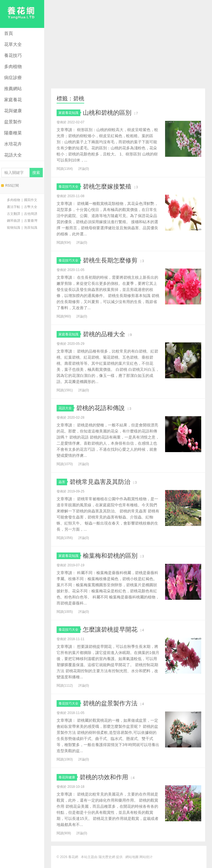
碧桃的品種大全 (104, 334)
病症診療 (13, 78)
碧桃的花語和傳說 (100, 408)
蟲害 (63, 482)
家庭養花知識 (69, 113)
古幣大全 (31, 207)
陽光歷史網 (107, 857)
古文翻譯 (14, 214)
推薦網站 (13, 89)
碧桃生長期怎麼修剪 (110, 260)
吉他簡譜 (31, 214)
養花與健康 (68, 777)
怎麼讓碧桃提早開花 (110, 630)
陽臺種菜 (13, 133)
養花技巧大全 (69, 187)
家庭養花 (13, 100)
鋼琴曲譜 (14, 221)
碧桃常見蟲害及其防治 (100, 482)
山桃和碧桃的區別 (107, 113)
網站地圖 (132, 857)
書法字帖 (14, 207)
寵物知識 (14, 228)
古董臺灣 (31, 221)
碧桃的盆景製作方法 (110, 703)
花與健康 (13, 111)
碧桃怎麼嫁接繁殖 (107, 187)
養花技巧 (13, 55)
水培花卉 (13, 144)
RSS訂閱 (10, 186)
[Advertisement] (128, 44)
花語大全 (13, 155)
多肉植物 (13, 67)
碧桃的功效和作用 (104, 777)
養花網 (22, 14)
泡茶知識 (31, 228)
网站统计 (146, 857)
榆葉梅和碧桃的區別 (110, 556)
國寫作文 (31, 200)
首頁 (9, 33)
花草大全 (13, 44)
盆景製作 (13, 122)
